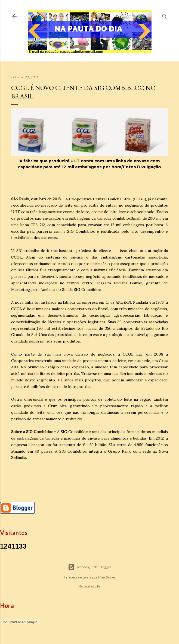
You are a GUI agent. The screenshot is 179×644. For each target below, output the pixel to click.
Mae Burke (107, 577)
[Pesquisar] (165, 15)
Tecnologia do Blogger (90, 567)
